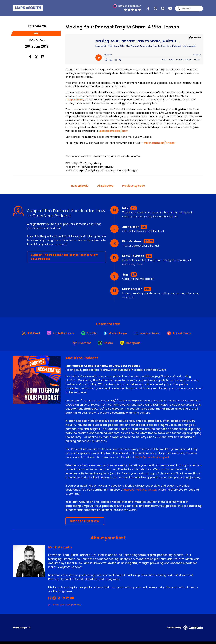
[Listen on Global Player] (116, 334)
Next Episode (80, 186)
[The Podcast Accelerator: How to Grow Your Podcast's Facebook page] (148, 9)
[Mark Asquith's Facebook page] (50, 601)
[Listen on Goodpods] (131, 345)
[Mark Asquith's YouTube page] (68, 601)
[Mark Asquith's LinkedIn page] (64, 601)
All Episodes (105, 186)
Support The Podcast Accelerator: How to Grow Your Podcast (64, 257)
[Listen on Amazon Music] (149, 334)
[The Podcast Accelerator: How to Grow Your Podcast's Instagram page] (161, 9)
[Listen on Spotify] (89, 334)
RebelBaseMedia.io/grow (113, 131)
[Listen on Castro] (106, 345)
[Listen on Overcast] (81, 345)
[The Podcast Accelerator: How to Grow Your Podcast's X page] (154, 9)
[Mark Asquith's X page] (57, 601)
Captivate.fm (76, 100)
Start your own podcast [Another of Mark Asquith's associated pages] (65, 607)
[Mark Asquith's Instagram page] (61, 601)
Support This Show (85, 524)
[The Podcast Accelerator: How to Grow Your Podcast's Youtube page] (168, 9)
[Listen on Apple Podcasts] (59, 334)
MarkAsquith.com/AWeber (160, 143)
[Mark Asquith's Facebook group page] (53, 601)
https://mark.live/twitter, (141, 492)
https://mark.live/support (152, 460)
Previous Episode (134, 186)
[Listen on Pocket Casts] (182, 334)
